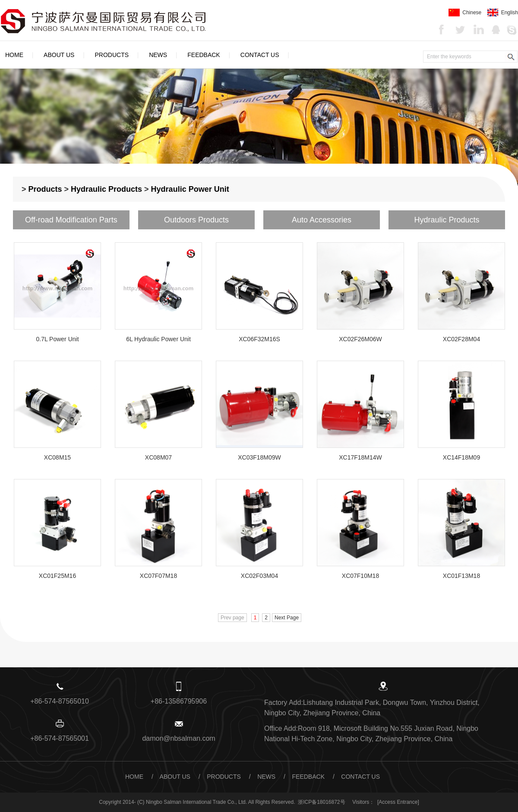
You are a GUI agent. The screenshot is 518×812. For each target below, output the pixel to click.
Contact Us (260, 55)
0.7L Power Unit (57, 339)
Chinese (465, 13)
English (503, 13)
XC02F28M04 (461, 339)
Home (14, 55)
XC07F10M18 (360, 576)
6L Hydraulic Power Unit (158, 339)
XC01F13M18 (461, 576)
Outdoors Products (196, 220)
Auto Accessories (322, 220)
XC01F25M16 (57, 576)
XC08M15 (57, 457)
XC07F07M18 (158, 576)
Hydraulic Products (106, 189)
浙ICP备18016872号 (321, 802)
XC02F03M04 (259, 576)
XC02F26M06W (360, 339)
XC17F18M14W (360, 457)
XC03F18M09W (259, 457)
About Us (59, 55)
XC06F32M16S (259, 339)
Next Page (287, 618)
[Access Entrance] (398, 802)
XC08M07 (158, 457)
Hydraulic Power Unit (190, 189)
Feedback (204, 55)
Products (112, 55)
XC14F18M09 (461, 457)
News (158, 55)
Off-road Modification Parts (71, 220)
